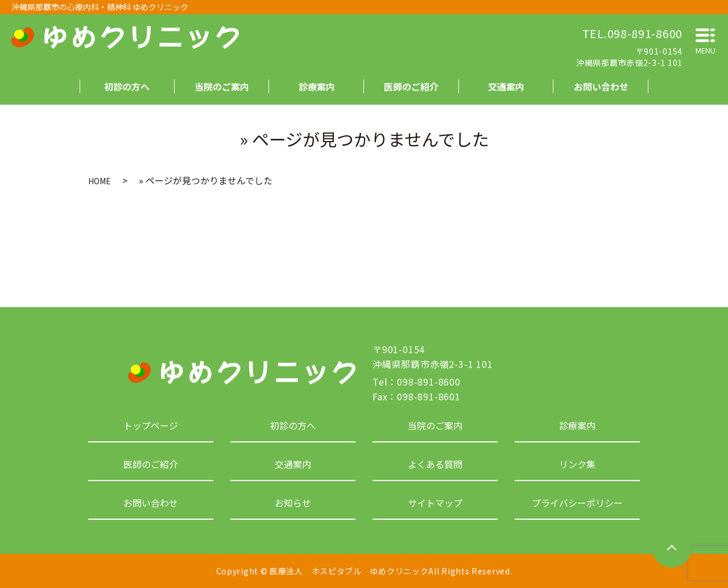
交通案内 (506, 86)
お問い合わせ (601, 86)
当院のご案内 (222, 86)
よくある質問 (435, 464)
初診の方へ (127, 86)
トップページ (151, 425)
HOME (100, 181)
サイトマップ (435, 503)
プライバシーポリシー (577, 503)
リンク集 (577, 464)
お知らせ (293, 503)
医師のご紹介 (411, 86)
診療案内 (317, 86)
